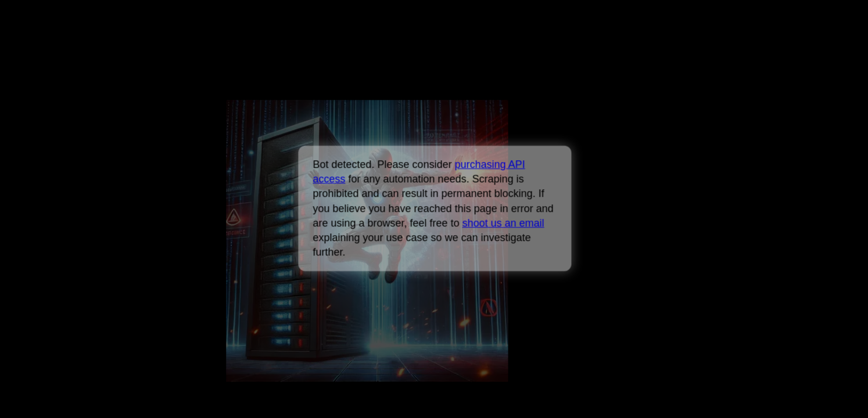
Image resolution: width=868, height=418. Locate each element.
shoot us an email (503, 223)
